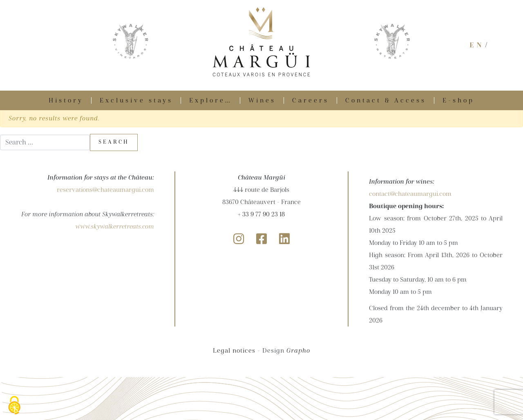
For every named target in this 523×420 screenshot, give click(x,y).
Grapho (298, 351)
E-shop (458, 100)
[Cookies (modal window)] (14, 406)
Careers (311, 100)
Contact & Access (386, 100)
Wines (262, 100)
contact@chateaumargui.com (410, 194)
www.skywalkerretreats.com (115, 227)
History (66, 100)
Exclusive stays (136, 100)
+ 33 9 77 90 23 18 (261, 214)
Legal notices (234, 351)
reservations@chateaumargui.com (105, 190)
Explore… (211, 100)
